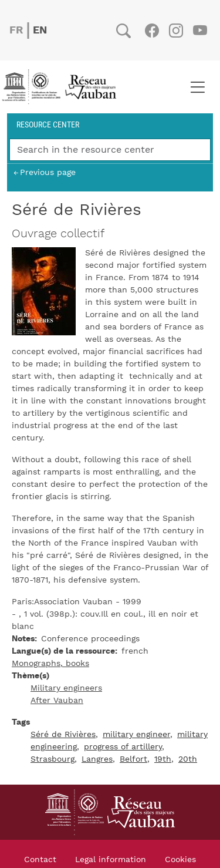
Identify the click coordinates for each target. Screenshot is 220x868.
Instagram (176, 31)
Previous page (48, 172)
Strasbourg (53, 759)
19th (163, 759)
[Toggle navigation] (197, 87)
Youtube (200, 31)
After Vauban (57, 701)
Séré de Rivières (63, 735)
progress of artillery (123, 747)
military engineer (136, 735)
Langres (97, 759)
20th (188, 759)
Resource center (48, 124)
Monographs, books (50, 664)
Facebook (152, 31)
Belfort (133, 759)
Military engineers (66, 688)
